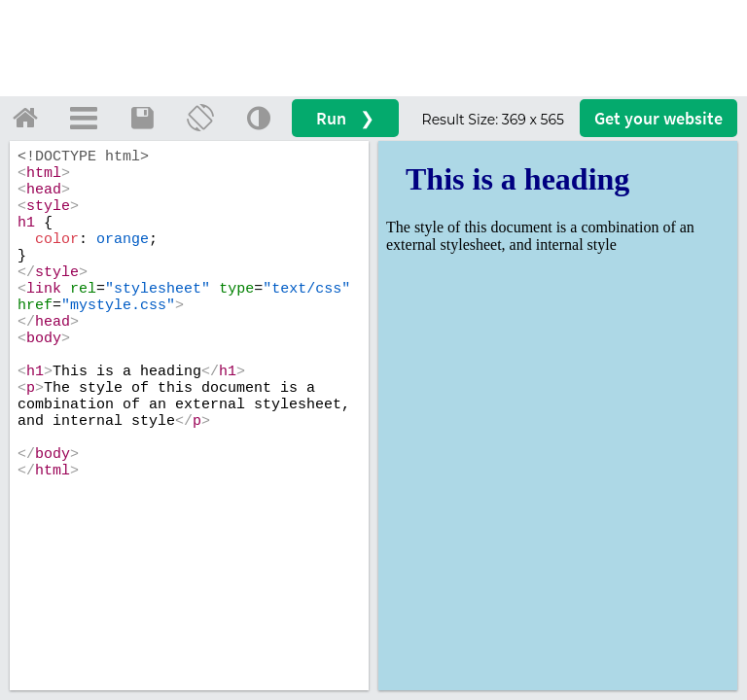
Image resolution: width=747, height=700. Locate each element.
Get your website (658, 118)
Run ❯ (345, 118)
